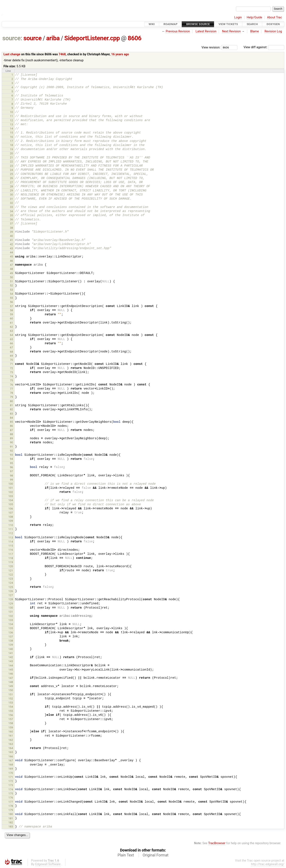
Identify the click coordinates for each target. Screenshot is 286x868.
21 (11, 157)
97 (11, 471)
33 (11, 207)
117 (11, 554)
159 (11, 727)
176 (11, 798)
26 (11, 178)
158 (11, 723)
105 (11, 504)
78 (11, 393)
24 (11, 170)
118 (11, 558)
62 (11, 327)
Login (238, 17)
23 (11, 166)
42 (11, 244)
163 (11, 744)
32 (11, 203)
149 (11, 686)
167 (11, 760)
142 (11, 657)
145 (11, 670)
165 (11, 752)
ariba (53, 38)
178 (11, 806)
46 (11, 261)
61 (11, 323)
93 (11, 455)
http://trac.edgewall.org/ (268, 864)
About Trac (275, 17)
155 (11, 711)
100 (11, 484)
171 (11, 777)
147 (11, 678)
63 (11, 331)
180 (11, 814)
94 (11, 459)
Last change (12, 54)
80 (11, 401)
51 (11, 281)
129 (11, 604)
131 (11, 612)
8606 (135, 38)
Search (252, 24)
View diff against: (264, 47)
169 (11, 769)
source (32, 38)
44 (11, 252)
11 (11, 116)
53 (11, 290)
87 (11, 430)
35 (11, 215)
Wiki (152, 24)
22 (11, 162)
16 (11, 137)
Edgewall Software (48, 864)
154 (11, 707)
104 (11, 500)
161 (11, 736)
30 (11, 195)
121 (11, 571)
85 (11, 422)
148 (11, 682)
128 (11, 599)
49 (11, 273)
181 (11, 818)
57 (11, 306)
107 (11, 513)
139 (11, 645)
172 (11, 781)
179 (11, 810)
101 (11, 488)
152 (11, 699)
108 (11, 517)
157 (11, 719)
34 (11, 211)
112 (11, 533)
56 (11, 302)
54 (11, 294)
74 (11, 376)
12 (11, 120)
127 (11, 595)
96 (11, 467)
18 (11, 145)
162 (11, 740)
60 (11, 318)
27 (11, 182)
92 (11, 451)
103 (11, 496)
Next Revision (231, 31)
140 (11, 649)
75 (11, 380)
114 (11, 542)
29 (11, 190)
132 (11, 616)
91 (11, 447)
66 (11, 343)
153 (11, 703)
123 (11, 579)
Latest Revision (206, 31)
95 (11, 463)
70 (11, 360)
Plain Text (126, 855)
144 (11, 666)
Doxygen (273, 24)
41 (11, 240)
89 (11, 438)
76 (11, 385)
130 (11, 608)
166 (11, 756)
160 (11, 732)
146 (11, 674)
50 (11, 277)
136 (11, 633)
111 (11, 529)
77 (11, 389)
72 (11, 368)
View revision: (211, 47)
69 (11, 356)
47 (11, 265)
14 (11, 129)
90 (11, 442)
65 (11, 339)
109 (11, 521)
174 (11, 789)
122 (11, 575)
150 (11, 690)
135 (11, 628)
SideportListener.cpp (92, 38)
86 (11, 426)
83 (11, 414)
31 (11, 199)
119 (11, 562)
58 (11, 310)
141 (11, 653)
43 (11, 248)
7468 (62, 54)
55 (11, 298)
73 (11, 372)
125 (11, 587)
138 (11, 641)
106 (11, 509)
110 (11, 525)
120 (11, 566)
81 (11, 405)
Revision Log (273, 31)
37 (11, 223)
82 (11, 409)
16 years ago (120, 54)
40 (11, 236)
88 (11, 434)
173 (11, 785)
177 (11, 802)
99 (11, 480)
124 (11, 583)
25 (11, 174)
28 (11, 186)
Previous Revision (178, 31)
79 (11, 397)
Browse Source (198, 24)
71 (11, 364)
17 (11, 141)
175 (11, 794)
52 (11, 285)
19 (11, 149)
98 (11, 476)
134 (11, 624)
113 (11, 538)
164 (11, 748)
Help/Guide (255, 17)
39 (11, 232)
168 (11, 765)
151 (11, 694)
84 (11, 418)
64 (11, 335)
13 (11, 124)
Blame (255, 31)
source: (12, 38)
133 (11, 620)
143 (11, 661)
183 (11, 827)
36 (11, 219)
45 (11, 256)
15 (11, 133)
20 (11, 153)
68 (11, 352)
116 (11, 550)
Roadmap (171, 24)
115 (11, 546)
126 (11, 591)
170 (11, 773)
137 (11, 637)
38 (11, 228)
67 (11, 347)
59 (11, 314)
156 (11, 715)
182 (11, 822)
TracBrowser (217, 843)
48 (11, 269)
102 (11, 492)
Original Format (156, 855)
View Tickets (228, 24)
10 (11, 112)
